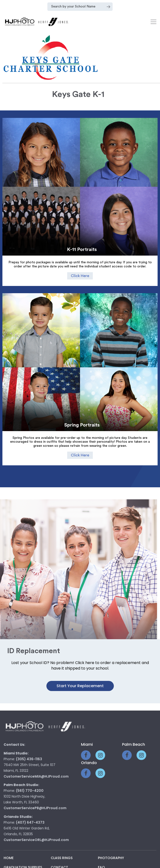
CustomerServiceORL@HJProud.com (36, 832)
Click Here (80, 276)
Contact (59, 860)
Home (9, 850)
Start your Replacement (80, 678)
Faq (101, 860)
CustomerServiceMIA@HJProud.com (36, 769)
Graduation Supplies (23, 860)
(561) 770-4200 (30, 783)
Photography (111, 850)
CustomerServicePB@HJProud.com (35, 800)
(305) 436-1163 (29, 751)
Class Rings (62, 850)
